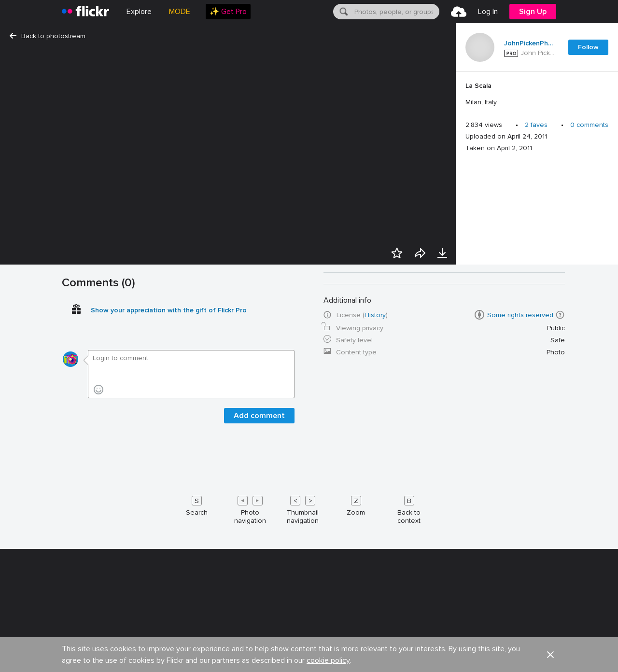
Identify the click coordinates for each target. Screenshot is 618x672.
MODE (180, 12)
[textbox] (396, 12)
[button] (560, 663)
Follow (588, 47)
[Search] (343, 12)
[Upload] (459, 12)
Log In (488, 12)
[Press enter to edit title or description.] (537, 94)
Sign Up (533, 12)
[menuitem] (228, 12)
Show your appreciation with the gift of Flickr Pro (169, 659)
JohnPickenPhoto (530, 43)
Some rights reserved (520, 664)
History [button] (375, 664)
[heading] (85, 12)
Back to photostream (48, 36)
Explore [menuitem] (139, 12)
